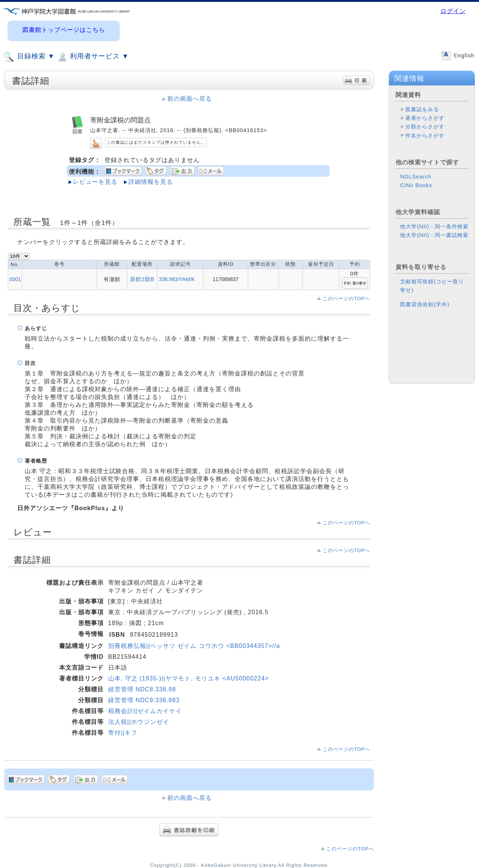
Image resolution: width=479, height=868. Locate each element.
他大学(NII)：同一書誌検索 (434, 235)
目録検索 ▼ (29, 57)
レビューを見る (95, 182)
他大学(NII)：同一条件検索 (434, 226)
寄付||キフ (123, 733)
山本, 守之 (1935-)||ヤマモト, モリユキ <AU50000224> (189, 678)
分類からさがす (425, 127)
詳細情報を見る (151, 182)
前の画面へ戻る (190, 99)
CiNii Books (416, 185)
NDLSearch (416, 177)
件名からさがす (425, 135)
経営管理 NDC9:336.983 (144, 700)
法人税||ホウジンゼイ (139, 722)
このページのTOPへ (346, 299)
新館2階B (142, 279)
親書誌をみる (422, 109)
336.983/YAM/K (177, 279)
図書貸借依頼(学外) (425, 304)
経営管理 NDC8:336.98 (142, 689)
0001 (15, 279)
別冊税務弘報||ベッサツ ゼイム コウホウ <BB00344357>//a (194, 646)
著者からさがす (425, 118)
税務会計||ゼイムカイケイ (145, 711)
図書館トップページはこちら (64, 30)
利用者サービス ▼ (93, 57)
